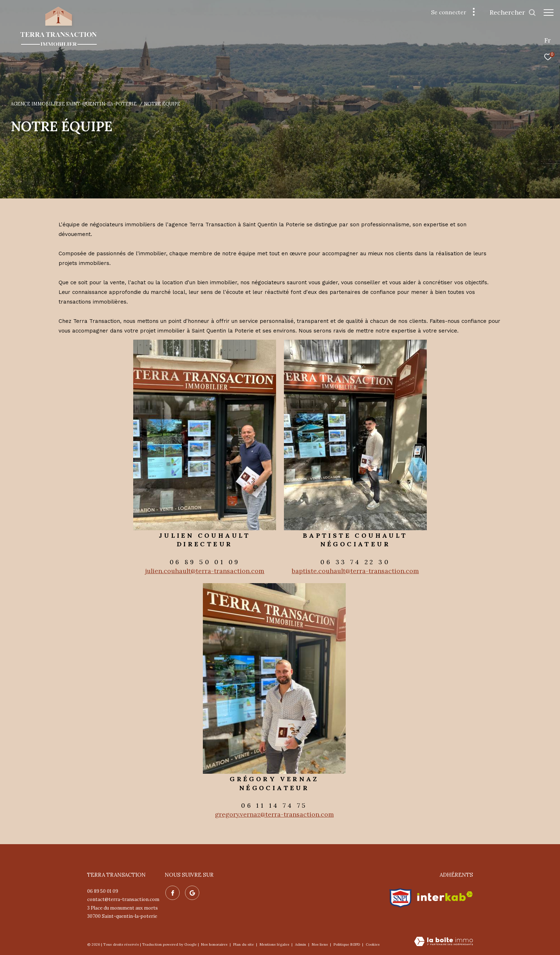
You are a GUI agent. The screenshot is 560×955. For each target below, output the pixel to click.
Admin (301, 944)
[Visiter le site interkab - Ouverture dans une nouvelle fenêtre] (445, 896)
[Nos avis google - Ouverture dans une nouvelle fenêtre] (191, 892)
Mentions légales (275, 944)
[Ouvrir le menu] (549, 13)
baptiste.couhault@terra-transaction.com (355, 571)
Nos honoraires (215, 944)
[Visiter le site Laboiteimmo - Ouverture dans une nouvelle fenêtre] (444, 942)
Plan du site (244, 944)
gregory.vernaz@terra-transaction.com (274, 814)
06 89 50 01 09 (103, 891)
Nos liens (320, 944)
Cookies (373, 945)
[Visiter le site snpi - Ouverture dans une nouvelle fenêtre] (401, 896)
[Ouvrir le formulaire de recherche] (509, 13)
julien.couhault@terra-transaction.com (205, 571)
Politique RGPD (347, 944)
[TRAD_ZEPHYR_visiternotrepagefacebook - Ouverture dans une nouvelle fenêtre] (172, 892)
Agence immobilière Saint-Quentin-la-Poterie (74, 104)
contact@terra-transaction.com (123, 899)
